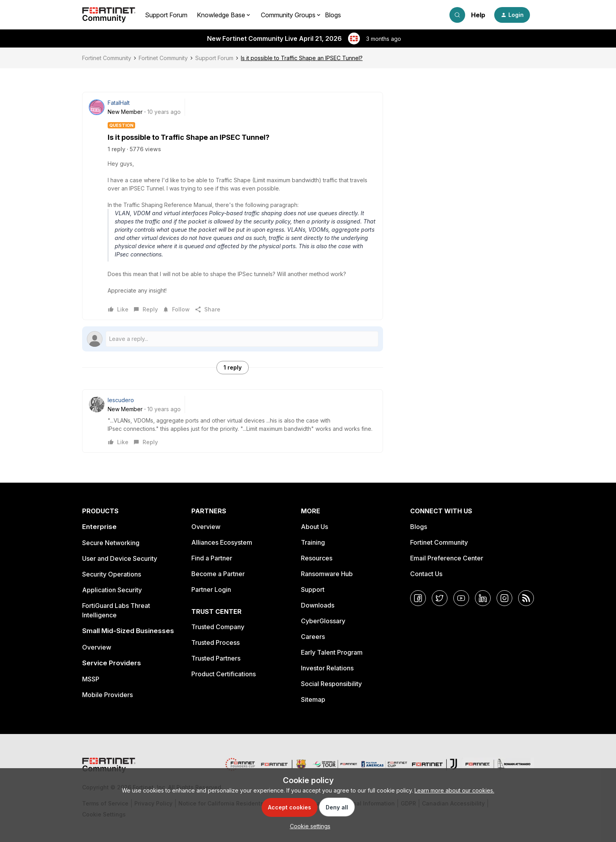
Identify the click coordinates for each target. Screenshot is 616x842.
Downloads (318, 605)
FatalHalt (119, 103)
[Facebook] (418, 598)
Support (313, 589)
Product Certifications (224, 674)
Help (478, 15)
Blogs (333, 15)
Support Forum (166, 15)
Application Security (112, 590)
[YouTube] (461, 598)
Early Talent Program (332, 652)
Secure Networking (111, 543)
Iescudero (121, 400)
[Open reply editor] (233, 339)
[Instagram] (504, 598)
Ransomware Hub (327, 574)
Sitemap (313, 699)
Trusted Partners (216, 658)
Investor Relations (327, 668)
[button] (512, 15)
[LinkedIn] (483, 598)
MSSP (91, 679)
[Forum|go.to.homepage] (109, 15)
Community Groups (288, 15)
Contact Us (426, 574)
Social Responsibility (331, 684)
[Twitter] (440, 598)
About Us (314, 527)
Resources (317, 558)
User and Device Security (120, 558)
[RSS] (526, 598)
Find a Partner (212, 558)
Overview (97, 647)
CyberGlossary (323, 621)
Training (313, 542)
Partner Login (211, 589)
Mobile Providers (107, 695)
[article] (233, 421)
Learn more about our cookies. (454, 790)
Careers (313, 637)
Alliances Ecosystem (222, 542)
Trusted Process (215, 642)
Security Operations (112, 574)
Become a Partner (218, 574)
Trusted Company (218, 627)
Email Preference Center (447, 558)
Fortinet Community (107, 58)
